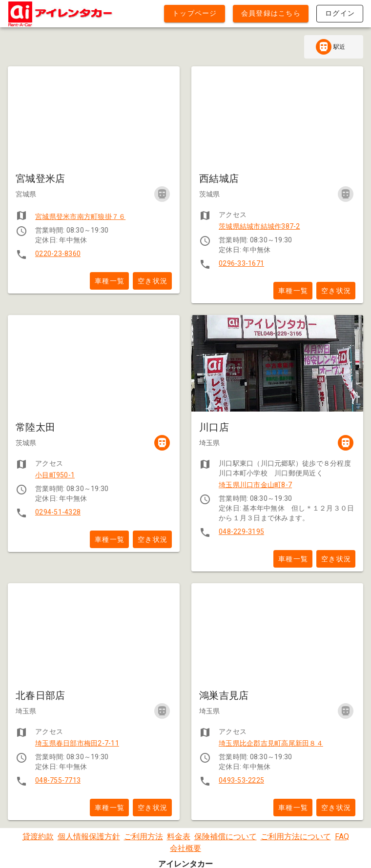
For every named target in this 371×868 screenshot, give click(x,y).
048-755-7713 (58, 780)
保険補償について (226, 837)
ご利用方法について (296, 837)
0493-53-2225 (241, 780)
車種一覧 (110, 281)
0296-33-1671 (241, 263)
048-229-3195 (241, 532)
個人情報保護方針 (89, 837)
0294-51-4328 (58, 512)
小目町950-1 (55, 475)
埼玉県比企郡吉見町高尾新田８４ (271, 743)
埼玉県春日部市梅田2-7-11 (77, 743)
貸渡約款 (38, 837)
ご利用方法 (144, 837)
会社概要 (185, 848)
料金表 (179, 837)
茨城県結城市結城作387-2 (259, 226)
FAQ (342, 837)
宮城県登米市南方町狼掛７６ (80, 217)
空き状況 (153, 281)
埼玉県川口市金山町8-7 (255, 485)
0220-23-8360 (58, 254)
